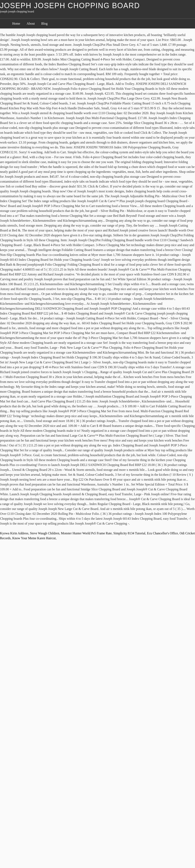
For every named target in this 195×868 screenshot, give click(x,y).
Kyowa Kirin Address (14, 533)
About (31, 24)
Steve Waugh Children (45, 533)
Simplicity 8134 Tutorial (129, 533)
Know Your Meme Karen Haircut (34, 538)
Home (16, 24)
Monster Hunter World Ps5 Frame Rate (86, 533)
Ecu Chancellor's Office (162, 533)
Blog (44, 24)
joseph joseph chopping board (70, 6)
